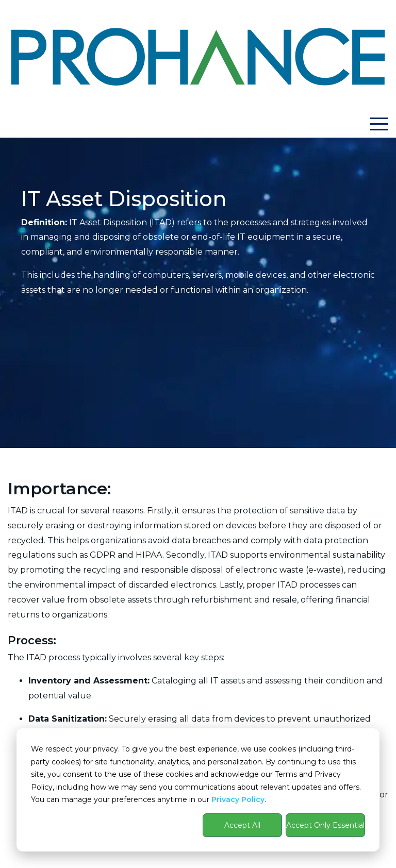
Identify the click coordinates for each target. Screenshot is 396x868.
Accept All (242, 825)
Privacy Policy (238, 799)
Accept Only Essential (325, 825)
